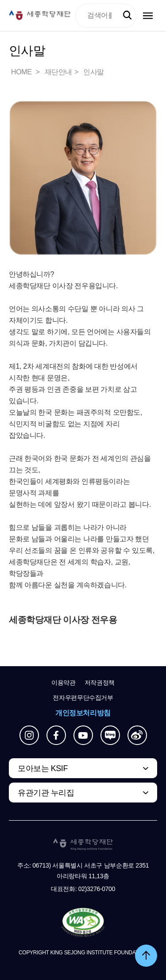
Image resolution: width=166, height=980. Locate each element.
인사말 (94, 72)
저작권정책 (100, 683)
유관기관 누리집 (46, 793)
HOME (22, 72)
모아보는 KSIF (43, 768)
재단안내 (58, 72)
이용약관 (64, 683)
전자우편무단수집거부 (83, 698)
